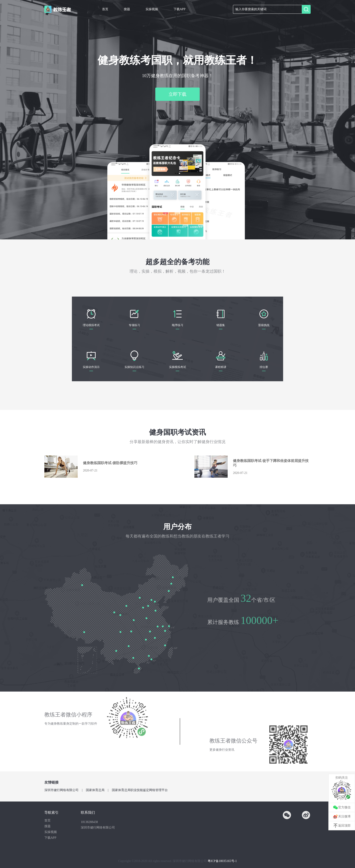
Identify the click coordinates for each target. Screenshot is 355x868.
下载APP (179, 9)
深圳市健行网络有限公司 (61, 790)
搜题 (127, 9)
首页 (105, 9)
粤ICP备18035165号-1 (222, 861)
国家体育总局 (95, 790)
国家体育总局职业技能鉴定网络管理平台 (140, 790)
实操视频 (152, 9)
